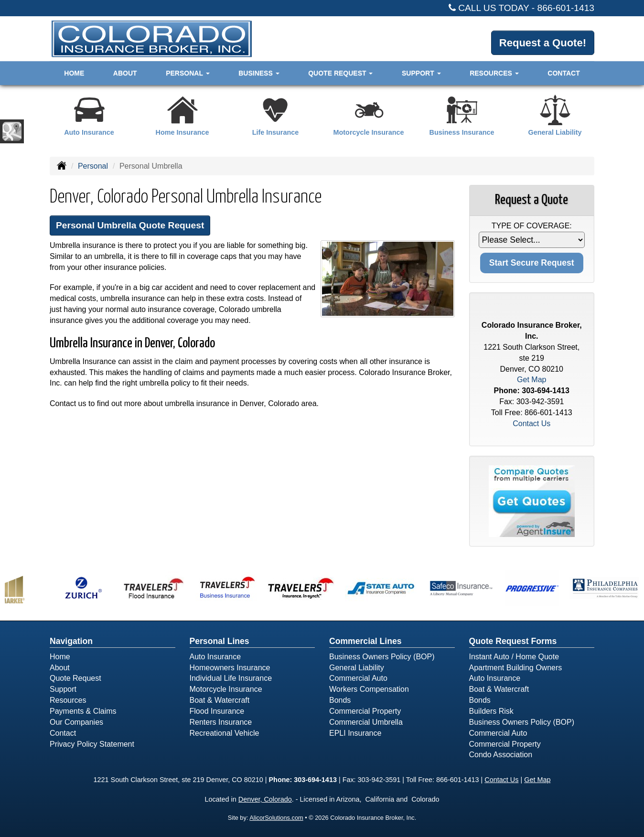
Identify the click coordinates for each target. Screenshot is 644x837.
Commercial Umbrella (366, 722)
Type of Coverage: (532, 226)
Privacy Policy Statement (92, 744)
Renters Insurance (221, 722)
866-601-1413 (566, 8)
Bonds (340, 700)
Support (63, 689)
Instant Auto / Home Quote (514, 657)
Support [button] (421, 73)
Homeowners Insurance (230, 668)
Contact (563, 73)
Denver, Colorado (265, 799)
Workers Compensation (369, 689)
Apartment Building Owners (516, 668)
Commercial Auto (358, 678)
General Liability (357, 668)
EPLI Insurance (355, 733)
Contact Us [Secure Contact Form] (531, 424)
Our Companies (76, 722)
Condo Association (501, 755)
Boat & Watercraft (220, 700)
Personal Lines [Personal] (220, 641)
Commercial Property (365, 711)
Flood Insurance (217, 711)
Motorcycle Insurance (226, 689)
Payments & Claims (83, 711)
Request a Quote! (543, 43)
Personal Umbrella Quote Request (130, 225)
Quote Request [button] (340, 73)
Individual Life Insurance (231, 678)
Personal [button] (188, 73)
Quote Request (75, 678)
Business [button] (259, 73)
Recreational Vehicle (225, 733)
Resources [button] (494, 73)
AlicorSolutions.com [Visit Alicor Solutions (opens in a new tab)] (276, 818)
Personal (93, 166)
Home (74, 73)
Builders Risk (491, 711)
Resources (68, 700)
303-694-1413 (546, 391)
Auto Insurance (215, 657)
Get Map (531, 380)
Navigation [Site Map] (71, 641)
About (125, 73)
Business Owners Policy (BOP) (382, 657)
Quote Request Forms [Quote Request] (513, 641)
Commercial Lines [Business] (365, 641)
